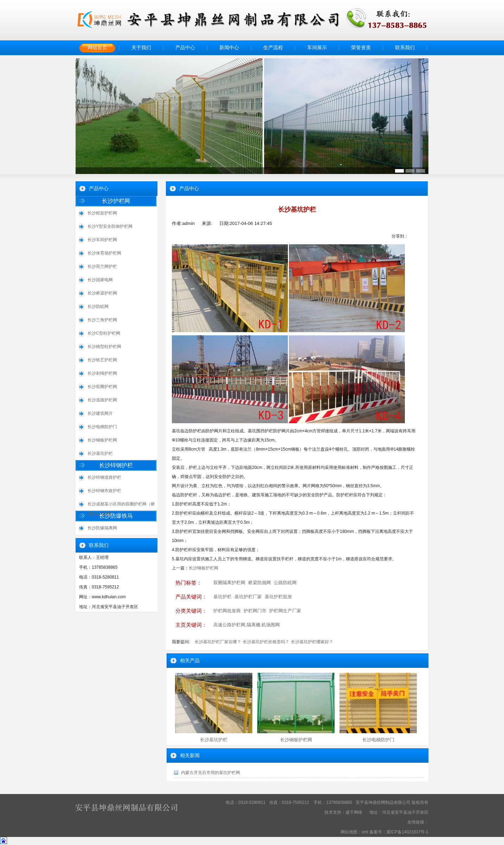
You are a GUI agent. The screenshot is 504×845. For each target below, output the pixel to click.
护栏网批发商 (227, 611)
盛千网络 (354, 812)
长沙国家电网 (100, 280)
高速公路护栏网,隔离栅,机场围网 (247, 625)
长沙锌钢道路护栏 (104, 477)
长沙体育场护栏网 (104, 253)
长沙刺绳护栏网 (102, 373)
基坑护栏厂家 (248, 597)
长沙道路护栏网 (102, 400)
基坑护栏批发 (278, 597)
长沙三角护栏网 (102, 320)
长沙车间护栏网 (102, 240)
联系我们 (405, 48)
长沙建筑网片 (100, 413)
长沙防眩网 (98, 307)
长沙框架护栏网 (102, 213)
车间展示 (317, 48)
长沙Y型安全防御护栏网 (110, 226)
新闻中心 (229, 48)
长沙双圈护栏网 (102, 387)
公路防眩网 (285, 583)
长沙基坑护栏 (100, 453)
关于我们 (141, 48)
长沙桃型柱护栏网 (104, 347)
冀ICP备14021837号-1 (407, 832)
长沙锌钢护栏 (116, 465)
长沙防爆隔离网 (102, 528)
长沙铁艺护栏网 (102, 360)
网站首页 (97, 48)
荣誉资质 (361, 48)
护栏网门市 (255, 611)
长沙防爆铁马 (116, 516)
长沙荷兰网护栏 (102, 266)
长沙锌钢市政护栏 (104, 491)
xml (365, 832)
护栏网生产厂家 (285, 611)
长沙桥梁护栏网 (102, 293)
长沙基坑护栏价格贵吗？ (266, 642)
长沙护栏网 (116, 201)
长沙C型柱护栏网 (104, 333)
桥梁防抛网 (260, 583)
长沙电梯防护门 (102, 427)
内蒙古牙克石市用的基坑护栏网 (211, 773)
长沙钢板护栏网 (102, 440)
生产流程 (273, 48)
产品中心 (185, 48)
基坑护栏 (222, 597)
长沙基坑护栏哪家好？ (312, 642)
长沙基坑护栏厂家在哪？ (218, 642)
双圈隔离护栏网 (229, 583)
